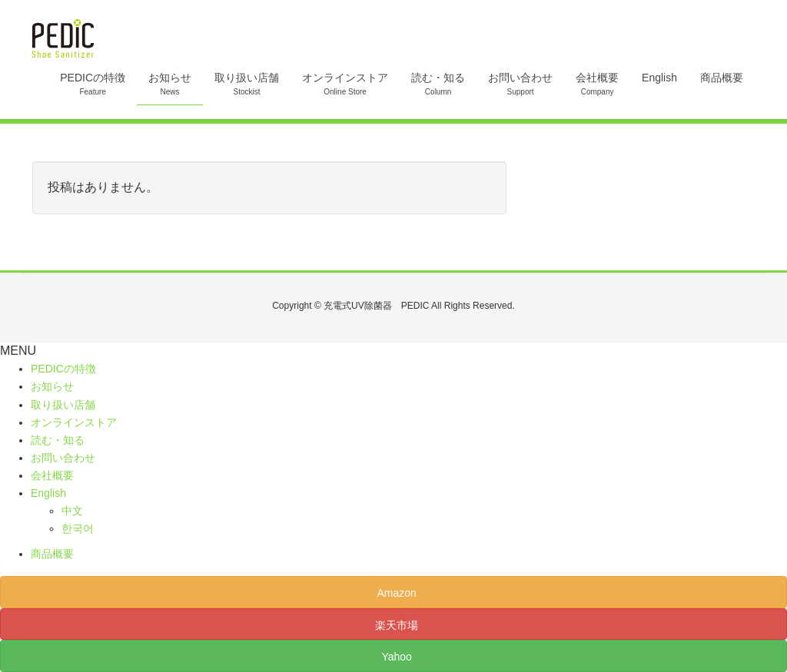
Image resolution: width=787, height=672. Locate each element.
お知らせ (52, 386)
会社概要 (52, 475)
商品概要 (52, 554)
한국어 (78, 528)
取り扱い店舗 (63, 405)
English (48, 493)
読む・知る (58, 440)
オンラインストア (74, 422)
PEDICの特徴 (63, 369)
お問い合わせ (63, 458)
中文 (72, 511)
